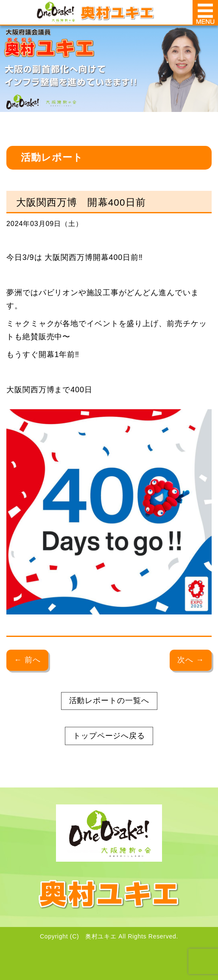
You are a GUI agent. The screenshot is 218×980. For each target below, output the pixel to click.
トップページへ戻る (109, 736)
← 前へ (27, 660)
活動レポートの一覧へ (109, 701)
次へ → (191, 660)
